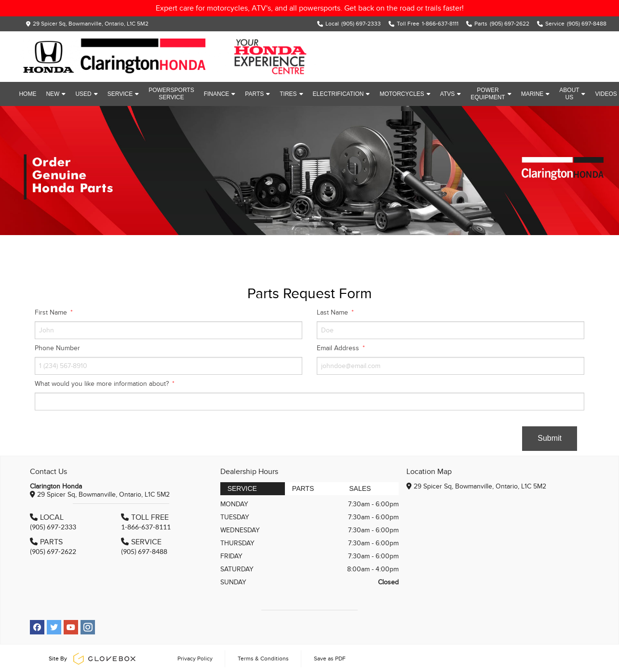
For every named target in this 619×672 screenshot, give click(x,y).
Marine (536, 94)
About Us (572, 94)
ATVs (451, 94)
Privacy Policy (195, 659)
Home (27, 94)
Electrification (342, 94)
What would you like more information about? (103, 384)
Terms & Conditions (263, 659)
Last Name (333, 312)
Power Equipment (491, 94)
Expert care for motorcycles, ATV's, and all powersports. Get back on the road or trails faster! (310, 8)
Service (123, 94)
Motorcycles (405, 94)
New (56, 94)
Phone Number (57, 348)
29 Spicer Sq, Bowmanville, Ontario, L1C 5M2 (91, 24)
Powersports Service (171, 94)
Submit (550, 438)
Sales (360, 488)
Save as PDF (330, 659)
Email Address (339, 348)
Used (86, 94)
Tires (291, 94)
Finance (220, 94)
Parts (257, 94)
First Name (52, 312)
